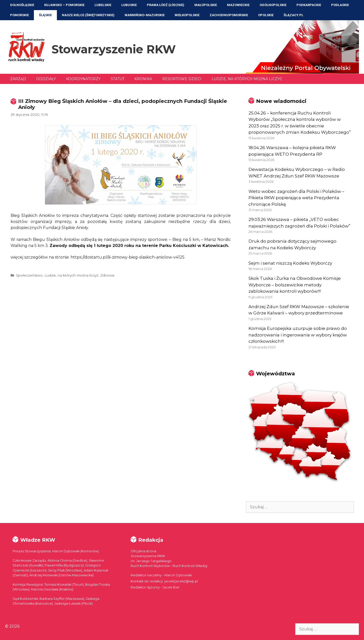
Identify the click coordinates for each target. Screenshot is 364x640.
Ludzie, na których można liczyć (247, 79)
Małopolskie (206, 5)
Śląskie (45, 15)
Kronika (143, 79)
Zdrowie (107, 275)
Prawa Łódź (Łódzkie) (166, 5)
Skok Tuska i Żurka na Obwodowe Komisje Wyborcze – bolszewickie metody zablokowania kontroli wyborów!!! (295, 285)
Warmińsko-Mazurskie (145, 15)
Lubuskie (129, 5)
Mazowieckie (238, 5)
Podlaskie (340, 5)
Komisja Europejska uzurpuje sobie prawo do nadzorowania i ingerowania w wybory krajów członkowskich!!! (298, 335)
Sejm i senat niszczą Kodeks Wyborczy (290, 263)
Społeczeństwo (29, 275)
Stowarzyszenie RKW (114, 49)
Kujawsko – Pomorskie (64, 5)
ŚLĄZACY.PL (293, 15)
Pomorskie (19, 15)
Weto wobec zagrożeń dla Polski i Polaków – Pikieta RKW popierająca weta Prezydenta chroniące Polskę (296, 198)
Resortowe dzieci (182, 79)
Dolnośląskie (22, 5)
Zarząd (18, 79)
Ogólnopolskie (273, 5)
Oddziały (46, 79)
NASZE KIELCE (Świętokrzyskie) (88, 15)
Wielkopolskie (187, 15)
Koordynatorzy (83, 79)
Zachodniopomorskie (229, 15)
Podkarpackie (309, 5)
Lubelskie (103, 5)
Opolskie (266, 15)
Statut (118, 79)
